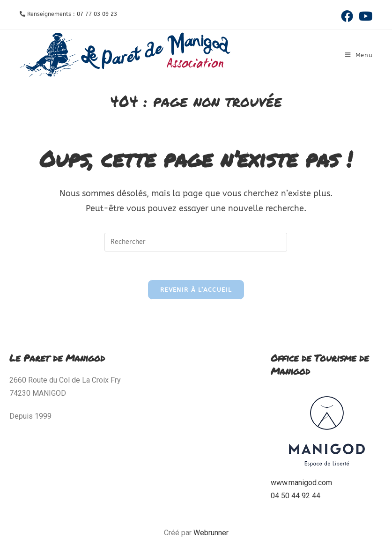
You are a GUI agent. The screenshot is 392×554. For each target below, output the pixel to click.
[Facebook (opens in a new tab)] (347, 16)
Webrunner (211, 533)
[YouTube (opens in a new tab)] (364, 16)
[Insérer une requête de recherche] (196, 242)
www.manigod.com (301, 483)
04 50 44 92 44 (296, 496)
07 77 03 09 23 (97, 14)
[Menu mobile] (359, 55)
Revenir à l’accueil (196, 290)
